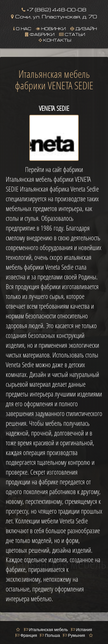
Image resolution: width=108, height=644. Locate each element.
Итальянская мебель (46, 630)
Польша (50, 635)
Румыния (74, 635)
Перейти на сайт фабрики (54, 169)
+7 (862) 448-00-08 (54, 9)
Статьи (72, 34)
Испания (81, 630)
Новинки (51, 28)
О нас (22, 28)
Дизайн (84, 28)
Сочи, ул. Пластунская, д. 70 (54, 16)
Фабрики (40, 34)
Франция (26, 635)
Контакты (55, 40)
